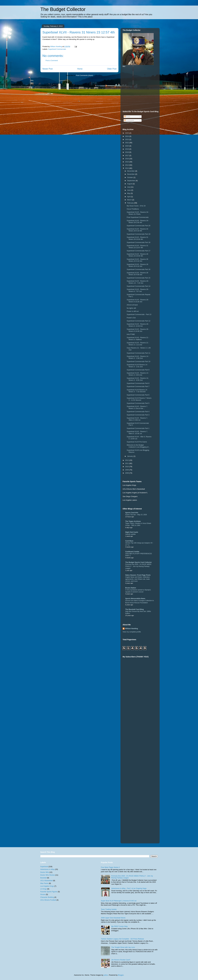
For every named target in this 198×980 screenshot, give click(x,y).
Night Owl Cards (132, 532)
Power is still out (133, 311)
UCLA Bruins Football (48, 900)
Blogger (121, 975)
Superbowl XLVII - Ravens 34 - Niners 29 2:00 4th (138, 222)
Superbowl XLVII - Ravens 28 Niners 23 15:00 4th (137, 255)
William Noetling (132, 629)
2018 (127, 152)
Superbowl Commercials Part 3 (138, 415)
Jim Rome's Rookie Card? (121, 960)
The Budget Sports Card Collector (138, 562)
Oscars (43, 894)
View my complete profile (132, 632)
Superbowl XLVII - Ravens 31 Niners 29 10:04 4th (137, 238)
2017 (127, 155)
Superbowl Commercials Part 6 (138, 395)
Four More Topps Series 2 (110, 867)
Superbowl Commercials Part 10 (138, 361)
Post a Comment (52, 60)
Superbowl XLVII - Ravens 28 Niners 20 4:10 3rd (137, 265)
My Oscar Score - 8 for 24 (136, 206)
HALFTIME (131, 334)
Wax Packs (44, 883)
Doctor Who (45, 872)
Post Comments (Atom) (84, 75)
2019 (127, 149)
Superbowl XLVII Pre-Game (137, 442)
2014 (127, 165)
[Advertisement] (142, 89)
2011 (127, 463)
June (129, 190)
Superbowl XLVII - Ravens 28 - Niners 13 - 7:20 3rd (138, 282)
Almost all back (132, 305)
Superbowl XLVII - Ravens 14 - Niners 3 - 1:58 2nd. (138, 357)
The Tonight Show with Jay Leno (123, 947)
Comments (129, 120)
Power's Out (131, 318)
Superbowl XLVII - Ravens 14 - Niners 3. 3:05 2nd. (138, 374)
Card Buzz (129, 541)
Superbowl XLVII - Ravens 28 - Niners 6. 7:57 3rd (138, 290)
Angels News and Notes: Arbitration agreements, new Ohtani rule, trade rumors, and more (138, 579)
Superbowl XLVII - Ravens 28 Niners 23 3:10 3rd (137, 260)
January (130, 456)
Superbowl (44, 867)
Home (80, 69)
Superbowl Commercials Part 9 (138, 370)
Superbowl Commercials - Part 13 (139, 314)
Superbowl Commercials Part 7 (138, 386)
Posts (127, 117)
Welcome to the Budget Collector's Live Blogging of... (138, 446)
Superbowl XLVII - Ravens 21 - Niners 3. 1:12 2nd (138, 344)
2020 (127, 146)
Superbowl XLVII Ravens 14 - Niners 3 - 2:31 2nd (137, 366)
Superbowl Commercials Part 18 (138, 242)
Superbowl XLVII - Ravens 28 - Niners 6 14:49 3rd (138, 330)
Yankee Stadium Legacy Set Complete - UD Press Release (122, 939)
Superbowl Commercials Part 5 (138, 403)
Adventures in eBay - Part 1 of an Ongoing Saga (129, 888)
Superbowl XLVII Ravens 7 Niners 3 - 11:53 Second (139, 399)
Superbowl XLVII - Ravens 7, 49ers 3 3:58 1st (137, 419)
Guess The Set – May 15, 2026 (136, 515)
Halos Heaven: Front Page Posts (138, 575)
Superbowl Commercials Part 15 (138, 278)
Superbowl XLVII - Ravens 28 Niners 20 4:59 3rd (137, 274)
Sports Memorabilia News (135, 598)
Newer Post (48, 69)
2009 (127, 470)
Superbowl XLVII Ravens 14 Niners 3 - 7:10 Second (137, 391)
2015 (127, 162)
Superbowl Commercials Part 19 (138, 234)
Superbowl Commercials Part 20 (138, 226)
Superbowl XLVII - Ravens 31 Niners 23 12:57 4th (137, 247)
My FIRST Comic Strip (119, 926)
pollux (106, 975)
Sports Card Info (132, 513)
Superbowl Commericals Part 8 (138, 383)
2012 (127, 460)
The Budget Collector (63, 9)
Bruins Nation (131, 588)
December (131, 171)
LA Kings (44, 889)
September (131, 181)
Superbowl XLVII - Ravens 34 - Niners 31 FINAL (138, 213)
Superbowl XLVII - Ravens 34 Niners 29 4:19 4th (137, 230)
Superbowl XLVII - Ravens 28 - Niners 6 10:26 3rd (138, 301)
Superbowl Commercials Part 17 (138, 251)
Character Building (47, 897)
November (131, 174)
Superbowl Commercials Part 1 (138, 428)
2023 (127, 139)
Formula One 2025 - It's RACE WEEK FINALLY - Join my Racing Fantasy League (138, 566)
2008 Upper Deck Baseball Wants (113, 918)
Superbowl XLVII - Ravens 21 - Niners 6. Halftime (138, 339)
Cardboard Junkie (132, 552)
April (129, 197)
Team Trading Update (109, 909)
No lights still (131, 308)
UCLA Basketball (46, 881)
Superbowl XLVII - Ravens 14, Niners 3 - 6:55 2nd (138, 379)
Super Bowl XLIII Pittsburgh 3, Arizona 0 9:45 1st (119, 901)
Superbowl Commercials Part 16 (138, 269)
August (130, 184)
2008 (127, 473)
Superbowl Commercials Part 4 (138, 412)
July (129, 187)
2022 (127, 143)
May (129, 193)
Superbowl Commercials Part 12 (138, 321)
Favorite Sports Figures (49, 892)
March (130, 200)
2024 (127, 136)
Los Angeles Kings (47, 886)
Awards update (130, 534)
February (131, 203)
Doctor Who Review (48, 875)
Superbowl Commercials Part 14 (138, 286)
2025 (127, 133)
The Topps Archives (133, 521)
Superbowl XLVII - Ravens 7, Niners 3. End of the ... (137, 407)
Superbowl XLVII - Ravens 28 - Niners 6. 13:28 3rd (138, 325)
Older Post (112, 69)
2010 (127, 467)
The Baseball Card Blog (134, 609)
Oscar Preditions (133, 209)
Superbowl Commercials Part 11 (138, 353)
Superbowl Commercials (57, 49)
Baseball (43, 878)
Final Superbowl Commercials (138, 217)
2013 (127, 168)
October (130, 177)
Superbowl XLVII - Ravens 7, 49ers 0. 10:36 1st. (137, 432)
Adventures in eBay (47, 869)
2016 (127, 159)
